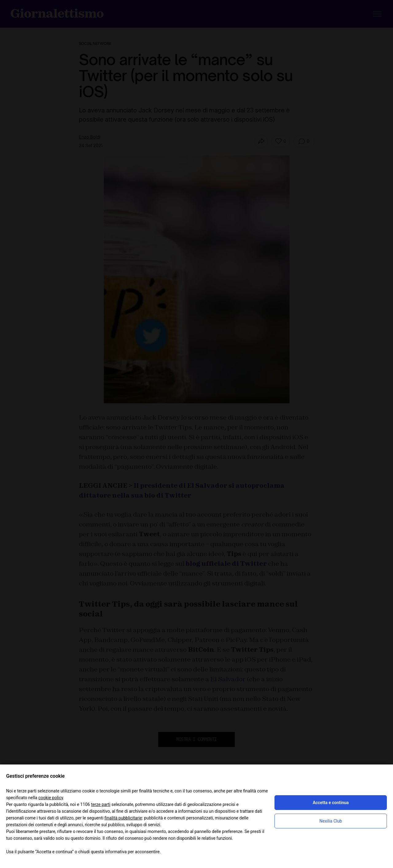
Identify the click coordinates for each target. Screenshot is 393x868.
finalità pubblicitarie (123, 818)
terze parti (101, 804)
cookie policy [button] (51, 798)
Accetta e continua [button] (331, 803)
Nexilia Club (331, 821)
